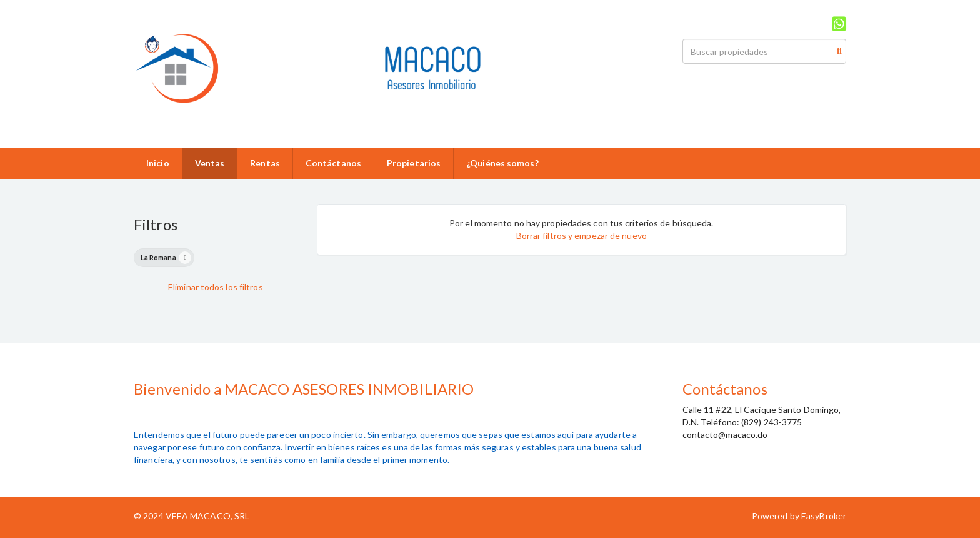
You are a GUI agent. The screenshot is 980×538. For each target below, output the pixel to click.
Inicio (158, 163)
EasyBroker (824, 516)
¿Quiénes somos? (502, 163)
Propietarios (414, 163)
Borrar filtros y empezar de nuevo (582, 236)
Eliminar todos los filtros (216, 287)
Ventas (210, 163)
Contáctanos (333, 163)
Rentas (265, 163)
